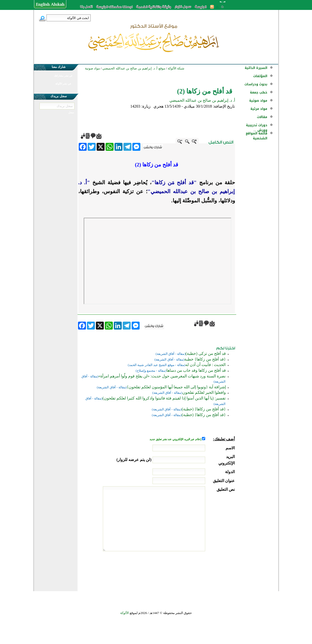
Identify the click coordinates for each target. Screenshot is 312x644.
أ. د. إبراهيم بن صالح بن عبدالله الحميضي (202, 100)
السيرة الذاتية (256, 68)
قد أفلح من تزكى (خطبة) (206, 353)
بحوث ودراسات (256, 84)
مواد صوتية (258, 101)
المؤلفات (260, 76)
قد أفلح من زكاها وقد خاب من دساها (196, 370)
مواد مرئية (259, 109)
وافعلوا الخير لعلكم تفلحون (204, 392)
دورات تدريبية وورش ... (257, 128)
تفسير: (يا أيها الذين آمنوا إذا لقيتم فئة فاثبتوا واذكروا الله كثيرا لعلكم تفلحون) (164, 398)
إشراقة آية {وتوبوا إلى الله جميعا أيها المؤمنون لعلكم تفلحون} (176, 387)
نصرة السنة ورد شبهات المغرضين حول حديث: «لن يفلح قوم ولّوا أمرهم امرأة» (162, 376)
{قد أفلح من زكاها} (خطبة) (204, 409)
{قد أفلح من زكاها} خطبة (205, 359)
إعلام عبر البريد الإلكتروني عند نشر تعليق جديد (176, 439)
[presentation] (197, 570)
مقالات (262, 117)
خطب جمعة (259, 92)
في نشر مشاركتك (63, 76)
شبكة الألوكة (176, 68)
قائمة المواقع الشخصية (256, 136)
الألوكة (125, 613)
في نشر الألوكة (63, 84)
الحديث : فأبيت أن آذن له (205, 365)
